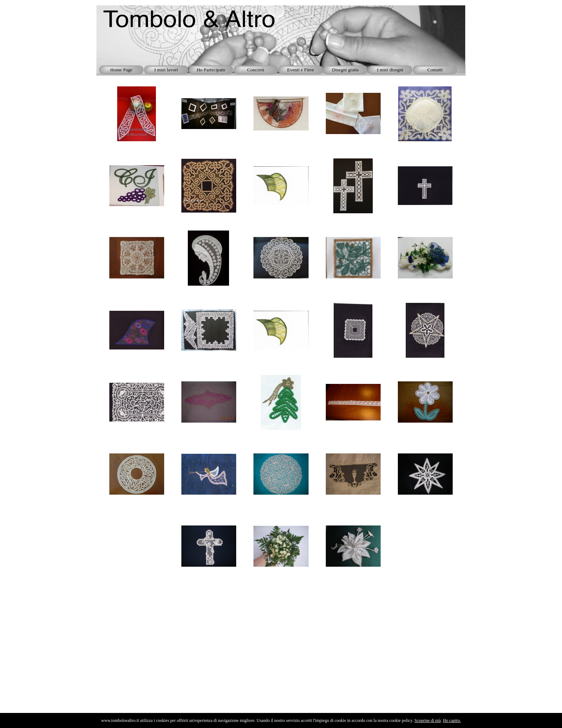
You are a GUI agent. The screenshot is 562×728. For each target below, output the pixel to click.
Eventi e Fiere (301, 70)
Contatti (435, 70)
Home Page (122, 70)
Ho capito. (452, 720)
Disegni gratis (345, 70)
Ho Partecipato (211, 70)
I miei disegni (390, 70)
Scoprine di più (427, 720)
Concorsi (256, 70)
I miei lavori (166, 70)
